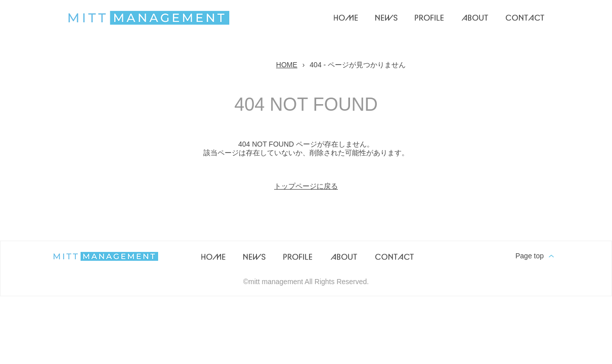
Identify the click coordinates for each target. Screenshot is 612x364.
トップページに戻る (306, 186)
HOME (287, 65)
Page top (530, 256)
